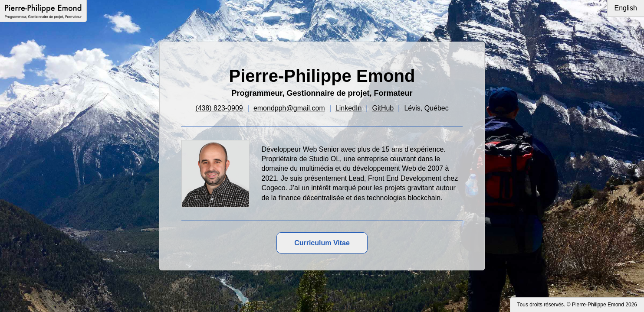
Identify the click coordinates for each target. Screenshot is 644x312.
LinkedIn (349, 108)
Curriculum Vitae (322, 243)
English (626, 8)
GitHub (383, 108)
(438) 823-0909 (219, 108)
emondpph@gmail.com (289, 108)
